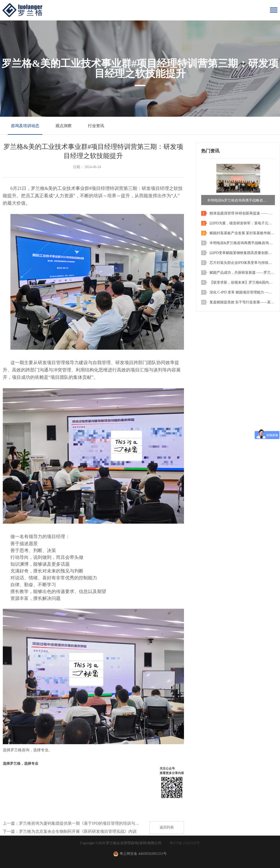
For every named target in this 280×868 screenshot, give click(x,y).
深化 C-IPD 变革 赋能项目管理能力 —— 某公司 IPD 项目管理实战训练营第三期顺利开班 (242, 292)
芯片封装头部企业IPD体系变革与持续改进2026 (242, 263)
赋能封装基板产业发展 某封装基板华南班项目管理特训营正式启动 (242, 233)
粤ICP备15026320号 (185, 843)
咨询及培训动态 (25, 126)
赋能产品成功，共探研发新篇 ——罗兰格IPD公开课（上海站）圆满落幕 (242, 273)
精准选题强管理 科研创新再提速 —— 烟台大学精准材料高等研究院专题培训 (242, 213)
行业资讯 (96, 126)
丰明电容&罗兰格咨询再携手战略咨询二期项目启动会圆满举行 (242, 243)
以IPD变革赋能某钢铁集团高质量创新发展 (242, 253)
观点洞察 (64, 126)
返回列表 (167, 827)
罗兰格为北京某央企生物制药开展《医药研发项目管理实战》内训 (78, 831)
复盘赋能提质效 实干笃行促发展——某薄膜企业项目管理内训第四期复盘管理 (242, 302)
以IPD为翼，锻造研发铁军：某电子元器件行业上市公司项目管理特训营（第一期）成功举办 (242, 223)
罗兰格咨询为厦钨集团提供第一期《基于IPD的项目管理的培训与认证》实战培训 (81, 823)
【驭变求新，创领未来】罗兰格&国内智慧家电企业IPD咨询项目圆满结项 (242, 282)
